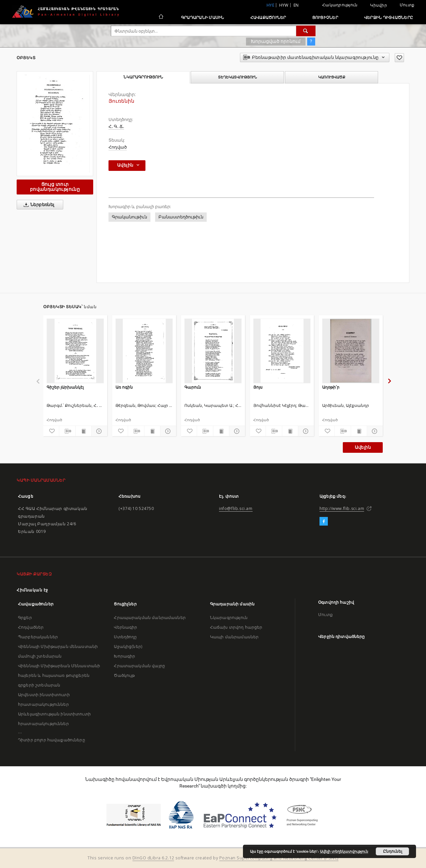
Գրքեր (25, 618)
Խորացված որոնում (276, 41)
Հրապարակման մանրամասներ (150, 618)
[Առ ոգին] (144, 351)
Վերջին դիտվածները (389, 17)
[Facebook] (324, 522)
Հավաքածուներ (268, 17)
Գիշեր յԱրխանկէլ (65, 387)
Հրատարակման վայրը (139, 666)
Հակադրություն (340, 5)
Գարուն (193, 387)
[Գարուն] (213, 351)
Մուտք (407, 5)
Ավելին (363, 447)
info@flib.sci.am (236, 508)
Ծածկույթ (124, 675)
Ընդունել (393, 851)
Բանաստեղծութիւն (181, 217)
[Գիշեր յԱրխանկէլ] (75, 351)
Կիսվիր (379, 5)
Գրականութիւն (129, 217)
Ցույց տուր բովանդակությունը (55, 187)
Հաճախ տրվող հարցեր (236, 627)
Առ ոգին (124, 387)
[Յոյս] (282, 351)
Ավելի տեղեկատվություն (344, 851)
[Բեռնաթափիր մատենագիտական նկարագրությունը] (67, 431)
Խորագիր (124, 656)
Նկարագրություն (229, 618)
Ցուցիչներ (325, 17)
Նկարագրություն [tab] (143, 77)
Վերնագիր (125, 627)
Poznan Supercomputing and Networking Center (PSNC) (279, 858)
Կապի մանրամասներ (234, 637)
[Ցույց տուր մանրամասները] (98, 431)
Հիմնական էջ (32, 590)
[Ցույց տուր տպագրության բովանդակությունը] (83, 431)
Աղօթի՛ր (331, 387)
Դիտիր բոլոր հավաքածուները (52, 740)
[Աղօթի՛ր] (351, 351)
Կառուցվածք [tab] (332, 77)
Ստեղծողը (125, 637)
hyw (284, 5)
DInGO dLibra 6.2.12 (153, 858)
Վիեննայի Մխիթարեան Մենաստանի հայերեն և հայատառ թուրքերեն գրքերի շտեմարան (59, 675)
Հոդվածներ (31, 627)
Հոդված (118, 147)
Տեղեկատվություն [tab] (237, 77)
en (296, 5)
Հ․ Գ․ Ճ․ (116, 126)
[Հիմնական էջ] (161, 17)
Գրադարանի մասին (203, 17)
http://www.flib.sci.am (342, 508)
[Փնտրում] (306, 31)
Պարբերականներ (38, 637)
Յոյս (258, 387)
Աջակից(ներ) (128, 646)
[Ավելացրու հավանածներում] (399, 58)
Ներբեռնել (38, 205)
